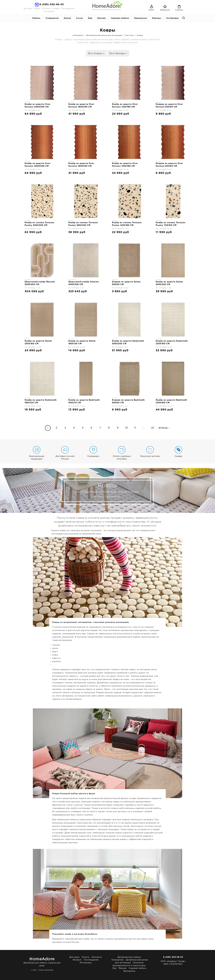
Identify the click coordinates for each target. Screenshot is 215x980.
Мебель (36, 18)
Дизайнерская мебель (129, 957)
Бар (90, 18)
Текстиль (129, 35)
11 (135, 428)
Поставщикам (68, 9)
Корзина (179, 10)
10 (126, 428)
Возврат (56, 9)
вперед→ (164, 428)
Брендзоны (141, 18)
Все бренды (118, 53)
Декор (67, 18)
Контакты (46, 9)
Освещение (52, 18)
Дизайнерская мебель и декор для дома (42, 961)
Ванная (101, 18)
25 (153, 428)
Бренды (157, 18)
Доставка (28, 9)
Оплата (37, 9)
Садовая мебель (120, 18)
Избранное (165, 10)
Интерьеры (49, 11)
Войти (152, 10)
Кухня (79, 18)
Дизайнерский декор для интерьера (104, 35)
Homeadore (78, 35)
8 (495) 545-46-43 (52, 5)
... (144, 428)
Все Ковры (96, 53)
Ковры (140, 35)
